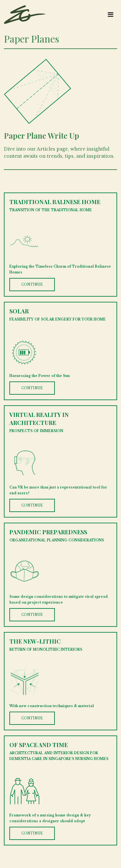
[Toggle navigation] (111, 15)
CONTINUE (32, 285)
